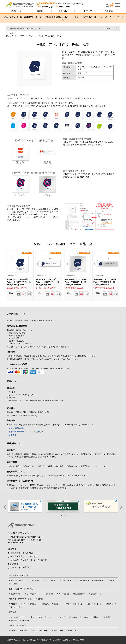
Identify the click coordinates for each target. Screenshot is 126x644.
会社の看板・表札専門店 (22, 553)
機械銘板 (85, 617)
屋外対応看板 (98, 580)
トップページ (11, 33)
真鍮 (41, 617)
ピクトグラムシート (40, 631)
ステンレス (15, 617)
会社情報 (63, 11)
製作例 (40, 11)
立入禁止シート (58, 631)
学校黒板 (33, 604)
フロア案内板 (35, 580)
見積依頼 (109, 11)
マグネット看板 (50, 580)
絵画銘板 (107, 617)
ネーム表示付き (64, 594)
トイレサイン (49, 594)
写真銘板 (14, 620)
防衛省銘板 (26, 620)
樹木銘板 (96, 617)
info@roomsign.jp (45, 7)
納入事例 (14, 584)
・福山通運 (11, 435)
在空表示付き (15, 594)
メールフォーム (63, 7)
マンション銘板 (66, 580)
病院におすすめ (80, 594)
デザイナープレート (28, 36)
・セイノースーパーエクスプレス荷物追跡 (25, 432)
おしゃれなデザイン (32, 594)
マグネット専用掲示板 (74, 604)
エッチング (61, 617)
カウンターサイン (82, 580)
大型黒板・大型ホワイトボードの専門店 (29, 560)
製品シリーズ (11, 36)
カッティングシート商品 (19, 631)
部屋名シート (73, 631)
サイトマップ (86, 11)
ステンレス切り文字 (18, 580)
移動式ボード (111, 604)
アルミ (26, 617)
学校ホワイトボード (18, 604)
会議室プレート (96, 594)
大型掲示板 (45, 604)
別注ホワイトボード (94, 604)
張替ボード (58, 604)
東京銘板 (14, 564)
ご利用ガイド (17, 11)
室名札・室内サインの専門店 (24, 556)
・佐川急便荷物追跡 (15, 428)
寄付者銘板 (73, 617)
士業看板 (111, 580)
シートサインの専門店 (20, 567)
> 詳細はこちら (111, 29)
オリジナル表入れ (17, 607)
